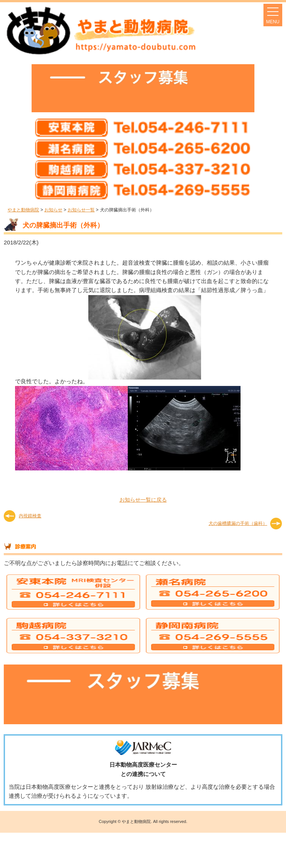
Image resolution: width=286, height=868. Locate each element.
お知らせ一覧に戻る (143, 500)
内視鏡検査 (30, 516)
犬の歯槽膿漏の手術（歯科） (238, 523)
